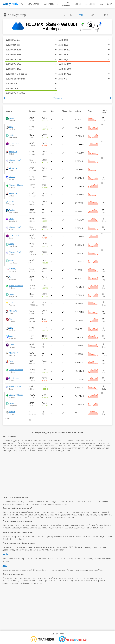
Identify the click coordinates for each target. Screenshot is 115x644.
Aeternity (13, 269)
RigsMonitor (90, 4)
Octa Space (14, 143)
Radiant (12, 210)
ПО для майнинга (66, 4)
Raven (12, 361)
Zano (11, 336)
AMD (5, 566)
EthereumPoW (15, 160)
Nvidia (5, 554)
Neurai (12, 344)
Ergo (11, 127)
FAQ (101, 4)
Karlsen (12, 412)
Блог (109, 4)
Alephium (13, 152)
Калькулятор (34, 4)
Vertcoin (13, 118)
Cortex (12, 202)
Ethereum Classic (16, 185)
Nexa (11, 302)
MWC (11, 219)
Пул (22, 4)
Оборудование (51, 4)
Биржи (78, 4)
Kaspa (12, 135)
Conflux (12, 177)
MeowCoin (14, 353)
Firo (11, 319)
